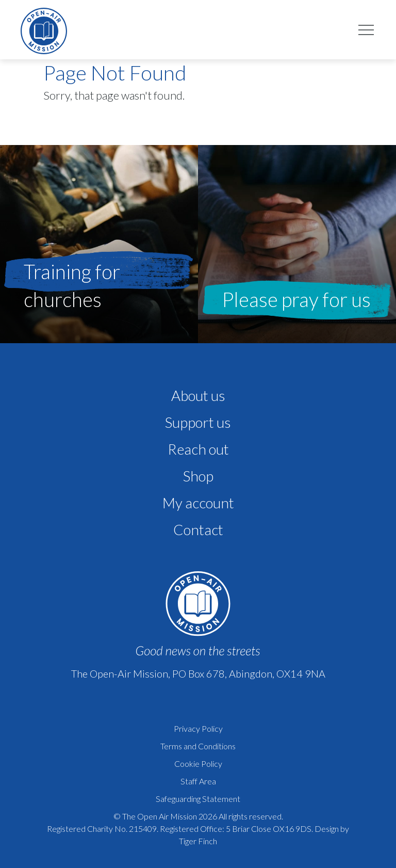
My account (198, 503)
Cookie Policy (198, 763)
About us (198, 395)
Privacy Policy (198, 728)
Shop (198, 476)
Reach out (198, 449)
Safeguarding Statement (198, 799)
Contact (198, 529)
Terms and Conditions (198, 746)
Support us (198, 422)
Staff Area (198, 781)
